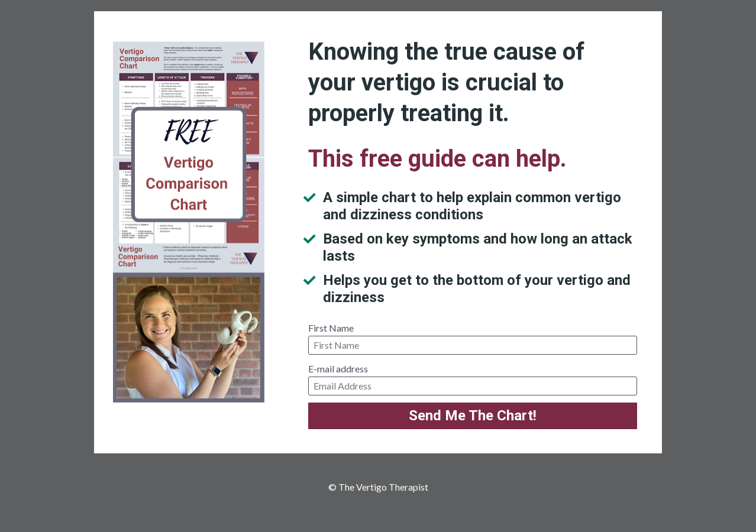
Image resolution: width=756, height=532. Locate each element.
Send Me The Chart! (473, 416)
